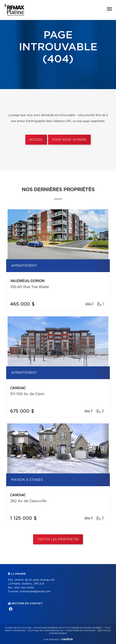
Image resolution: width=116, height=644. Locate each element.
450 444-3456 (24, 588)
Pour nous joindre (69, 140)
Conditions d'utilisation (80, 631)
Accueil (36, 140)
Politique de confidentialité (45, 631)
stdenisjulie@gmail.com (35, 592)
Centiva (66, 639)
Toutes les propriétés (58, 540)
